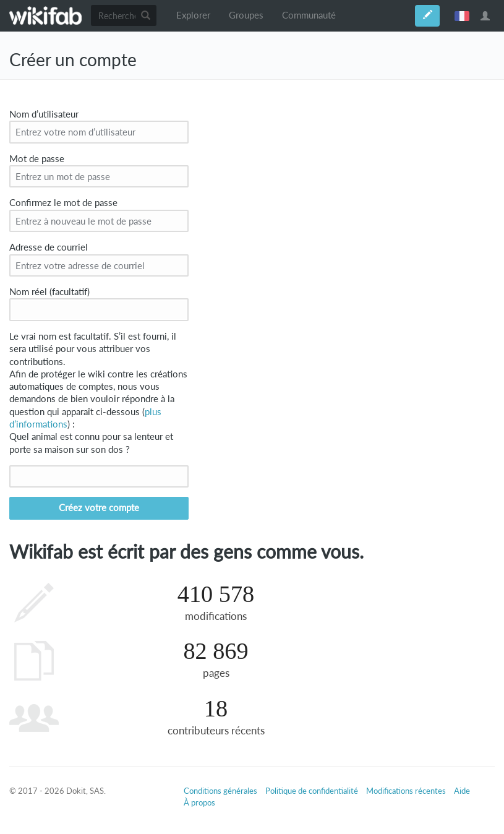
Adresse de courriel (49, 247)
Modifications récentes (406, 791)
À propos (199, 802)
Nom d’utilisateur (44, 114)
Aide (462, 791)
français (462, 15)
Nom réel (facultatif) (49, 292)
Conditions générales (220, 791)
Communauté (309, 15)
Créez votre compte (99, 508)
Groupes (246, 15)
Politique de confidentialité (312, 791)
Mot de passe (37, 159)
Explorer (193, 15)
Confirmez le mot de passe (63, 203)
